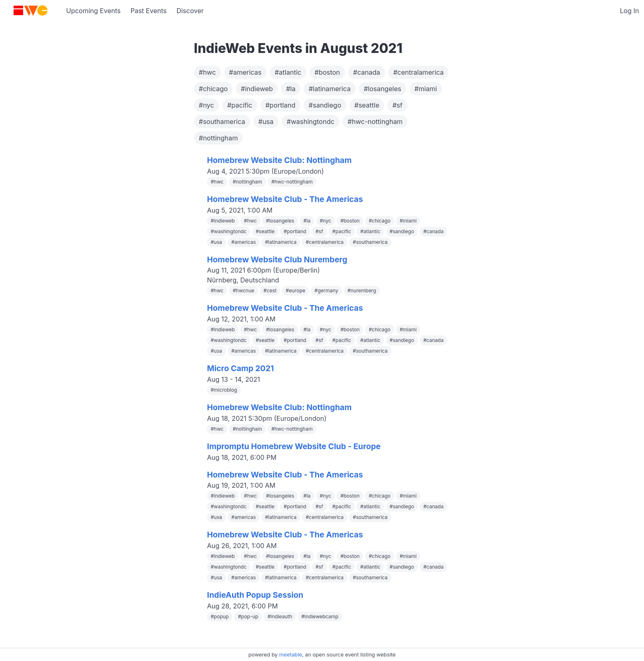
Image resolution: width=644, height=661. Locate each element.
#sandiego (325, 105)
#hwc (207, 72)
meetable (291, 655)
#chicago (213, 89)
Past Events (149, 11)
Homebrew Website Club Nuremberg (277, 259)
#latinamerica (329, 89)
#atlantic (288, 72)
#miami (426, 89)
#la (291, 89)
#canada (367, 72)
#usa (266, 122)
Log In (629, 11)
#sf (397, 105)
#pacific (240, 105)
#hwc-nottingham (375, 122)
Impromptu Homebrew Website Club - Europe (294, 446)
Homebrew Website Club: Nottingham (279, 160)
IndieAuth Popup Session (255, 595)
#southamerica (222, 122)
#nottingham (218, 138)
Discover (190, 11)
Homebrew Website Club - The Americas (285, 199)
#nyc (206, 105)
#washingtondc (310, 122)
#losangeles (383, 89)
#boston (327, 72)
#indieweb (257, 89)
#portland (280, 105)
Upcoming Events (93, 11)
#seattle (367, 105)
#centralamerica (418, 72)
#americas (245, 72)
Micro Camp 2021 (240, 368)
